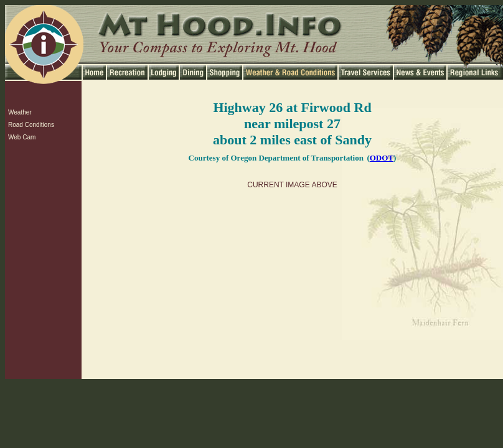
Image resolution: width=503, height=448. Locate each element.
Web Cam (22, 137)
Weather (20, 112)
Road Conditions (31, 125)
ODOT (382, 158)
